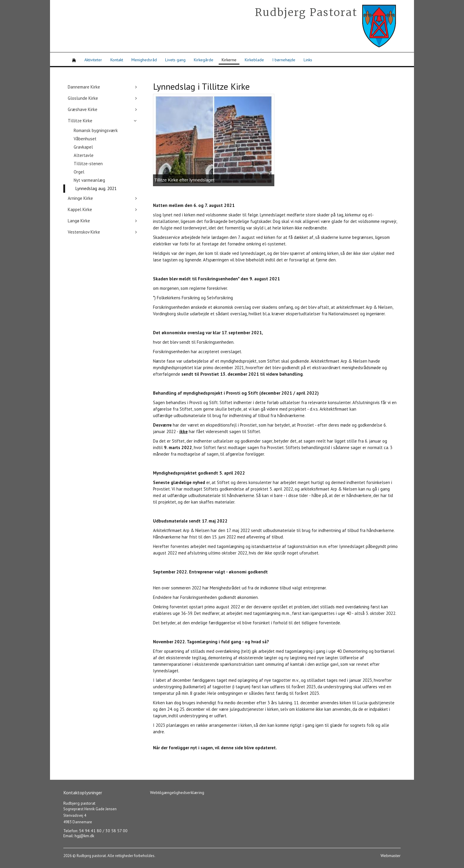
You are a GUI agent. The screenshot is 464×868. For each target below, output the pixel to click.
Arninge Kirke (80, 198)
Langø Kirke (79, 221)
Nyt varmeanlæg (89, 180)
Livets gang (175, 60)
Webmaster (391, 856)
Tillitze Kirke (80, 121)
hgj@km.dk (84, 836)
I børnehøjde (284, 60)
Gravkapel (83, 147)
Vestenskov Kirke (84, 232)
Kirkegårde (204, 60)
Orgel (79, 172)
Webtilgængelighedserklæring (177, 793)
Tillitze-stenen (88, 164)
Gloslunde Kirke (83, 98)
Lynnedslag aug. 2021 (96, 188)
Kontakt (117, 60)
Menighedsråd (144, 60)
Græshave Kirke (83, 109)
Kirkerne (229, 60)
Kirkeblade (254, 60)
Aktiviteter (93, 60)
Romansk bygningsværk (96, 130)
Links (308, 60)
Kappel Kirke (80, 209)
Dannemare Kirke (84, 87)
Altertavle (84, 155)
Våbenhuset (85, 139)
